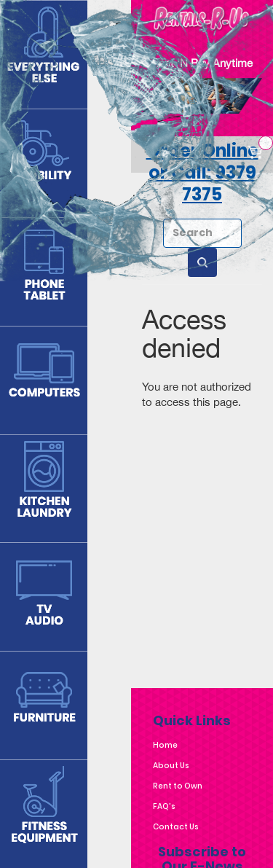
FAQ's (164, 806)
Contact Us (176, 827)
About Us (171, 766)
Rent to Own (178, 786)
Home (165, 745)
